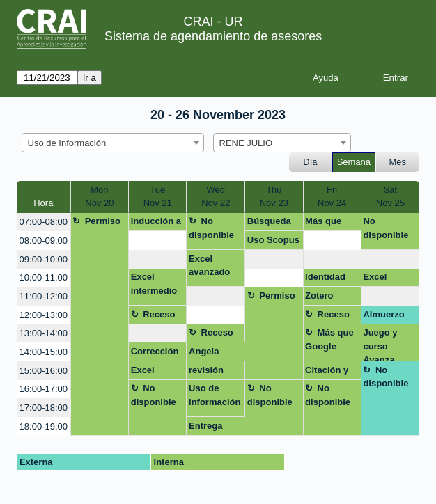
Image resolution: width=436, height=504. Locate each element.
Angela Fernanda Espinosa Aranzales (210, 354)
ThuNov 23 (274, 197)
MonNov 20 (99, 197)
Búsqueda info (269, 223)
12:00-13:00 (44, 315)
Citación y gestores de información (331, 372)
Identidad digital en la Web (330, 279)
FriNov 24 (332, 197)
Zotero (319, 296)
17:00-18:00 (44, 408)
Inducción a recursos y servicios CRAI (156, 223)
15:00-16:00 (44, 371)
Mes (398, 162)
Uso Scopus (273, 240)
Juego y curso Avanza (380, 344)
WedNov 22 (216, 197)
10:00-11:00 (44, 277)
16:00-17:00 (44, 389)
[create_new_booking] (157, 241)
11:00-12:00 (44, 296)
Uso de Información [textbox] (67, 143)
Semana (354, 162)
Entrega (205, 426)
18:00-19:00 (44, 426)
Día (310, 162)
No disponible (211, 228)
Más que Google (323, 223)
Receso (159, 314)
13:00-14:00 (44, 333)
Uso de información (215, 395)
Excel (375, 277)
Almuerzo (383, 314)
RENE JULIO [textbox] (246, 143)
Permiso (103, 221)
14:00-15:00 (44, 352)
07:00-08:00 (44, 222)
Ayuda (326, 78)
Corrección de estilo (155, 354)
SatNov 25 (390, 197)
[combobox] (113, 143)
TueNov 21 (158, 197)
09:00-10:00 (44, 259)
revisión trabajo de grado (210, 372)
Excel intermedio (154, 284)
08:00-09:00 (44, 241)
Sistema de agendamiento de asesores (213, 36)
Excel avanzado (209, 266)
